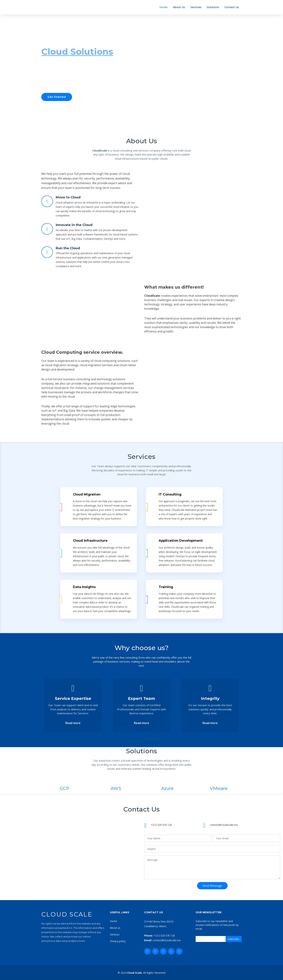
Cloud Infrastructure (90, 541)
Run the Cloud (68, 248)
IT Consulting (170, 494)
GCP (64, 788)
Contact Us (232, 7)
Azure (167, 788)
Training (166, 587)
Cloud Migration (87, 494)
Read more (73, 723)
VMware (219, 788)
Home (164, 7)
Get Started (57, 97)
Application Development (181, 541)
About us (115, 928)
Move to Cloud (68, 197)
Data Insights (84, 587)
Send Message (212, 886)
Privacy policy (118, 941)
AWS (116, 788)
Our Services (92, 97)
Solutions (213, 7)
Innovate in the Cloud (74, 225)
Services (196, 7)
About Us (179, 7)
